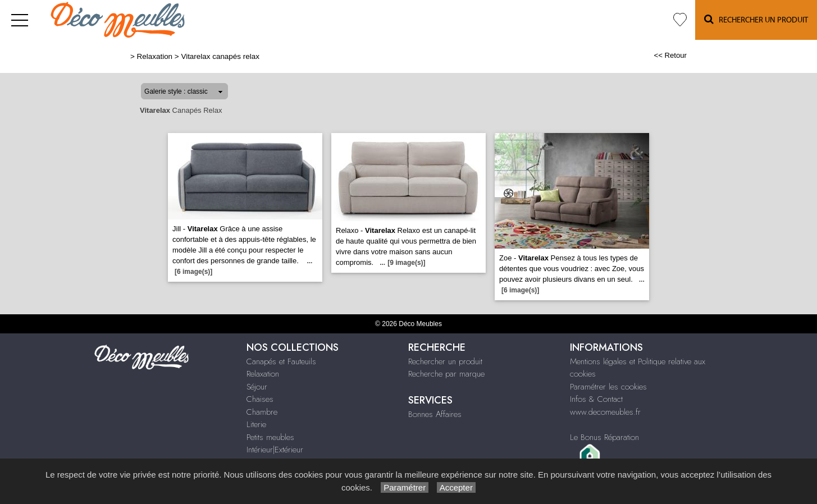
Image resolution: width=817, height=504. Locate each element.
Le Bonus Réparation (604, 437)
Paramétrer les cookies (608, 387)
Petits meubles (270, 437)
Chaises (260, 399)
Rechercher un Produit (756, 19)
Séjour (257, 387)
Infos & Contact (596, 399)
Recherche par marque (446, 374)
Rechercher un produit (445, 361)
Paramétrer (405, 487)
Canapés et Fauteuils (281, 361)
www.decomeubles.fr (605, 412)
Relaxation (155, 56)
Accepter (456, 487)
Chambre (262, 412)
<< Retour (670, 55)
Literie (256, 424)
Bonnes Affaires (435, 414)
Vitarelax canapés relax (220, 56)
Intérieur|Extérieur (275, 450)
